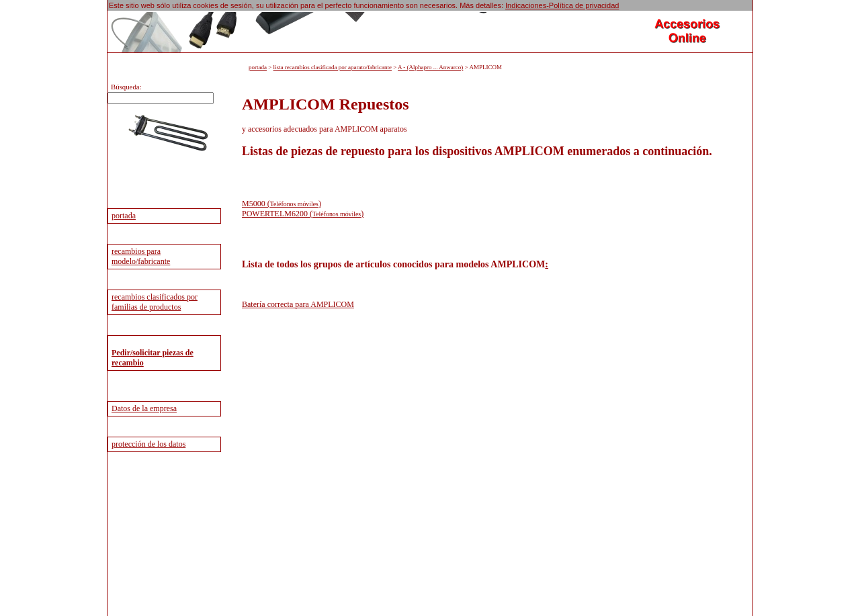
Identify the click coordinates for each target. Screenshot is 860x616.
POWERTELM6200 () (303, 214)
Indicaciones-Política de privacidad (562, 5)
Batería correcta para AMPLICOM (298, 304)
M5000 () (282, 204)
